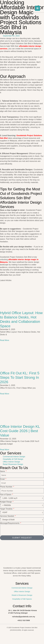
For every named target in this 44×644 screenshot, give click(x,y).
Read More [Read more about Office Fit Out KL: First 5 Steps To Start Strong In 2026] (5, 394)
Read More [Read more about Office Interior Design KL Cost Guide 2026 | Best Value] (5, 450)
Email (3, 479)
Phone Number (6, 487)
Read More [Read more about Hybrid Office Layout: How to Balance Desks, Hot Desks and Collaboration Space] (5, 340)
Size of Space (6, 495)
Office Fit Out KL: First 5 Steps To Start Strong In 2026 (20, 378)
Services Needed (7, 516)
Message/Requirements (10, 523)
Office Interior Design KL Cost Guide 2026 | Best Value (20, 431)
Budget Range (6, 502)
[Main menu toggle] (37, 8)
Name (3, 471)
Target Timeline (6, 509)
